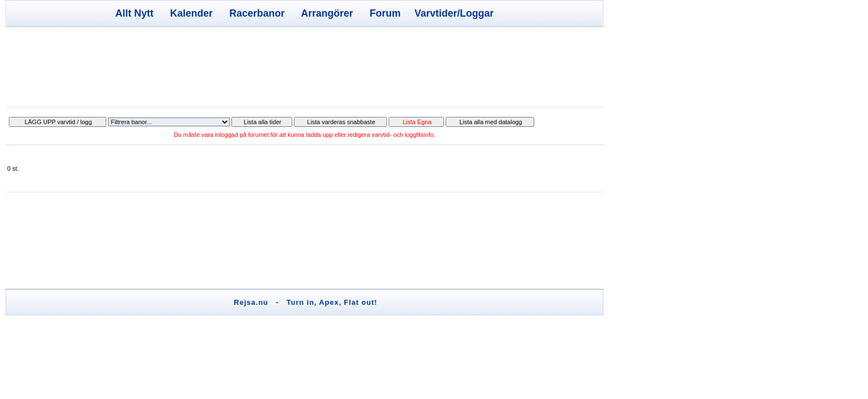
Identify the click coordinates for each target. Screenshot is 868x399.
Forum (385, 13)
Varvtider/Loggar (454, 13)
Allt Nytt (134, 13)
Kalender (191, 13)
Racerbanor (257, 13)
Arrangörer (327, 13)
